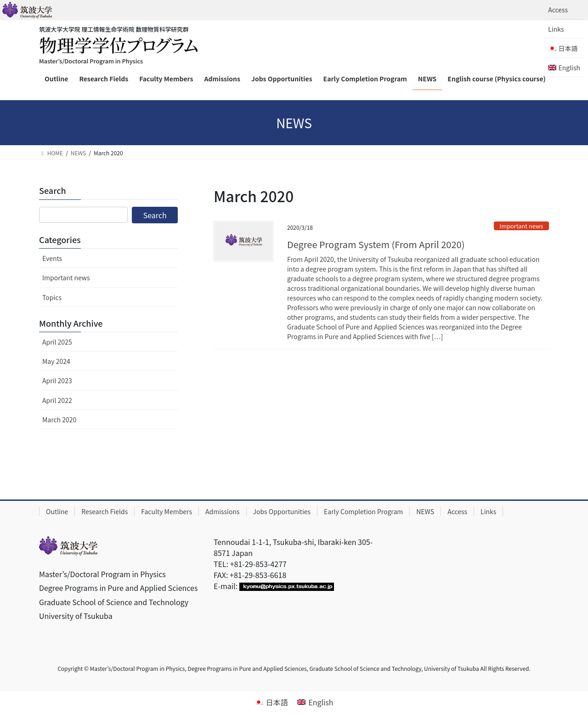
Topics (52, 297)
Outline (57, 511)
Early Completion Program (363, 511)
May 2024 (56, 361)
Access (558, 10)
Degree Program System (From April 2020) (376, 244)
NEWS (425, 511)
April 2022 (57, 400)
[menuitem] (564, 48)
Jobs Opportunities (282, 511)
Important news (522, 226)
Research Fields (105, 511)
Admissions (223, 511)
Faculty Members (167, 511)
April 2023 (57, 380)
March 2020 (59, 420)
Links (556, 29)
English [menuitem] (321, 702)
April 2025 (57, 342)
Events (52, 258)
